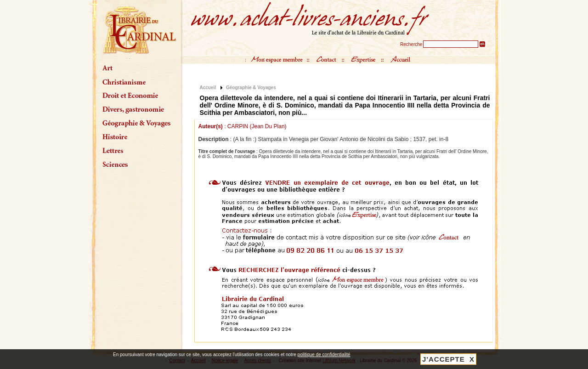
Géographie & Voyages (251, 88)
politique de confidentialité (324, 355)
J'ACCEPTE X (448, 359)
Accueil (208, 88)
